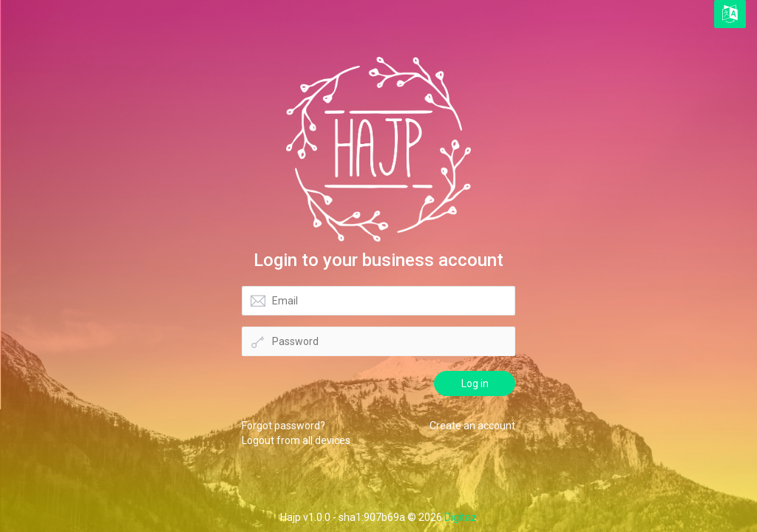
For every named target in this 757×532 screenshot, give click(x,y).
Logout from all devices (296, 440)
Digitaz (461, 517)
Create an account (472, 426)
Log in (475, 383)
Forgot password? (284, 426)
